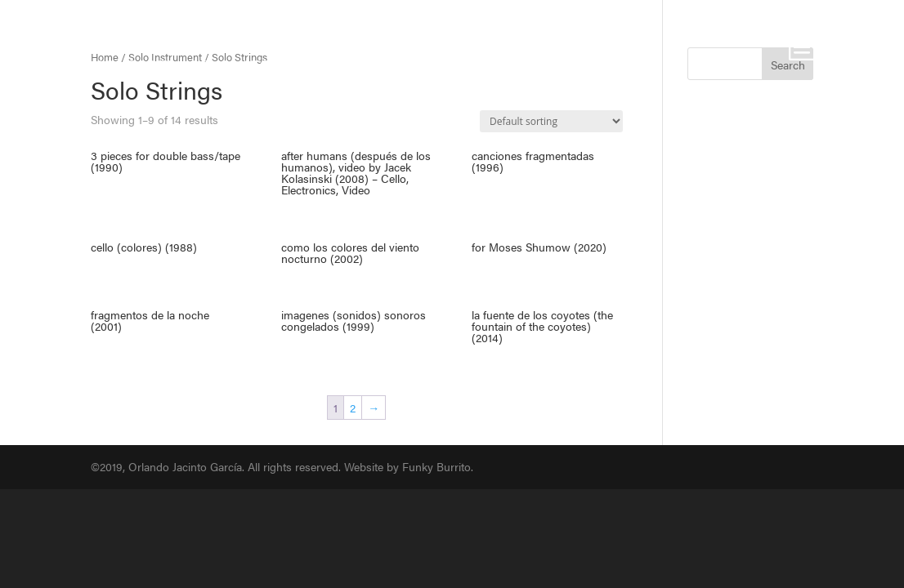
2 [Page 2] (353, 408)
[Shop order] (551, 121)
